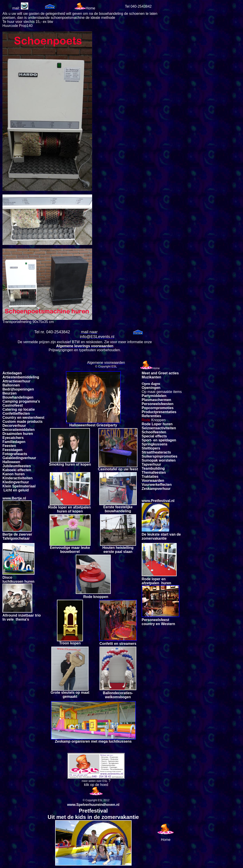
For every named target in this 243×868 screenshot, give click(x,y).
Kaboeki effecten (17, 470)
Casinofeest (13, 405)
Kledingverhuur (16, 482)
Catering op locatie (19, 409)
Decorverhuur (14, 426)
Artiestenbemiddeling (21, 377)
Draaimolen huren (18, 434)
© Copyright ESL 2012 (96, 800)
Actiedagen (12, 373)
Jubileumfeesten (17, 466)
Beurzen (10, 393)
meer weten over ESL (94, 781)
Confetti (9, 413)
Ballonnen (11, 385)
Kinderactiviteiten (17, 478)
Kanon (8, 474)
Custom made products (23, 422)
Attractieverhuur (16, 381)
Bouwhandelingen (18, 397)
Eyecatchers (13, 438)
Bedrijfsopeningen (18, 389)
